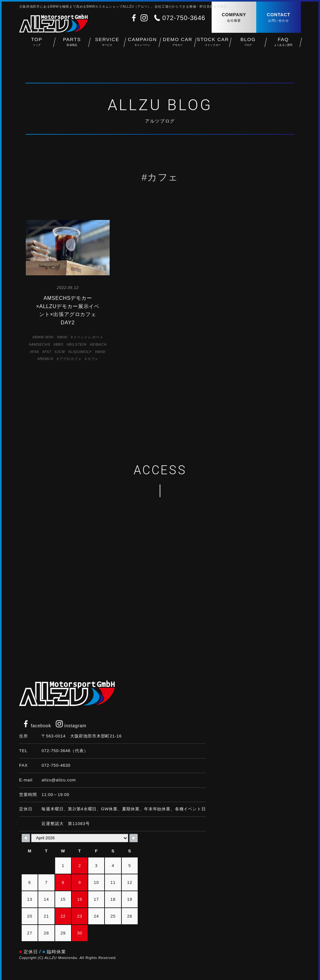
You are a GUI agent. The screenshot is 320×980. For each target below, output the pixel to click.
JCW (61, 352)
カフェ (93, 359)
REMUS (47, 359)
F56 (36, 352)
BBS (60, 344)
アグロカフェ (70, 359)
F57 (48, 352)
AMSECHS (40, 344)
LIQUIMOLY (81, 352)
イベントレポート (88, 337)
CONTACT (279, 18)
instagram (71, 726)
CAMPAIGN (143, 45)
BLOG (248, 45)
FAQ (284, 45)
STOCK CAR (213, 45)
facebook (37, 726)
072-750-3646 (184, 18)
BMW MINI (44, 337)
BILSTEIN (78, 344)
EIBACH (99, 344)
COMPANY (234, 18)
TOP (37, 45)
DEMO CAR (178, 45)
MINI (63, 337)
